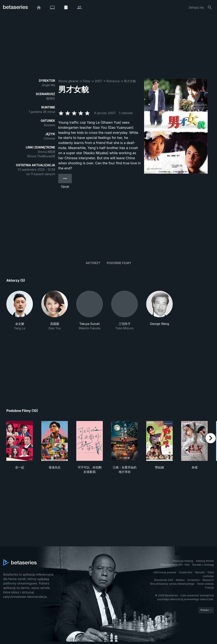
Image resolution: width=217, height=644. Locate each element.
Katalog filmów (205, 561)
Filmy (87, 81)
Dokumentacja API (171, 565)
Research (208, 580)
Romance (113, 81)
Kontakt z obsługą (203, 565)
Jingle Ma (48, 85)
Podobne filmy (119, 263)
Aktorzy (93, 263)
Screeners (194, 580)
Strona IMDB (46, 152)
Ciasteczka (185, 572)
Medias (180, 580)
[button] (20, 311)
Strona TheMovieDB (41, 156)
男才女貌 (130, 81)
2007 (98, 81)
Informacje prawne (165, 572)
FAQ (187, 565)
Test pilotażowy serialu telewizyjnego (172, 584)
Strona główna (68, 81)
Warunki (200, 572)
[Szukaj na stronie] (210, 7)
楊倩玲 (51, 98)
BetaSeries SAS (164, 580)
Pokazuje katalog (183, 561)
